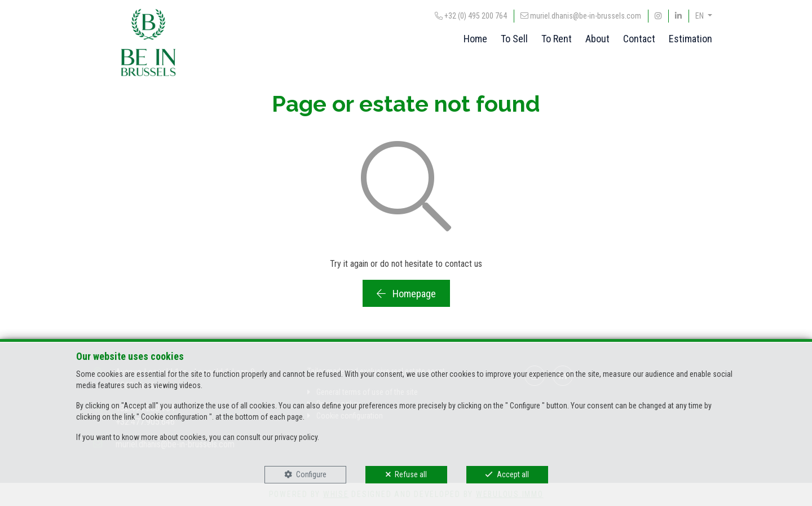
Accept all (513, 474)
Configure (311, 474)
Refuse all (411, 474)
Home (475, 39)
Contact (639, 39)
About (597, 39)
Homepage (406, 294)
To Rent (557, 39)
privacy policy (296, 437)
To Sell (514, 39)
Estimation (690, 39)
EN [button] (700, 16)
